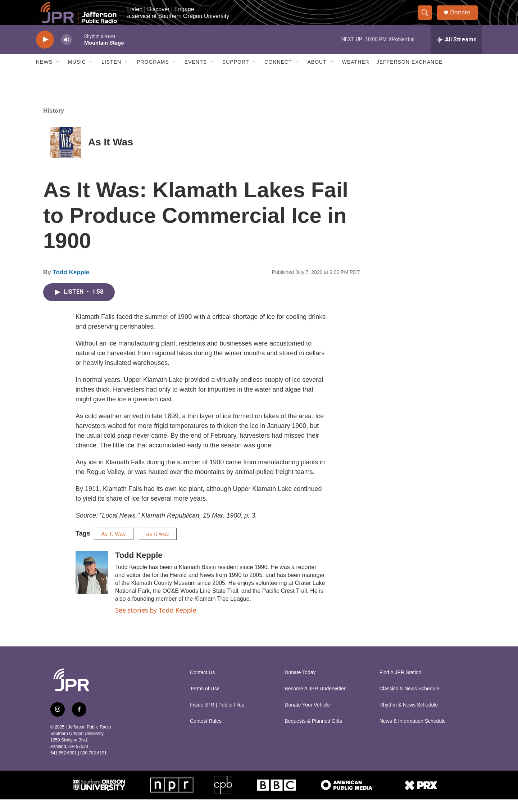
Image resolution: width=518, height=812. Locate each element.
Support (236, 75)
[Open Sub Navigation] (58, 75)
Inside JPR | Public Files (217, 718)
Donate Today (300, 685)
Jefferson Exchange (410, 75)
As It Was (111, 155)
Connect (278, 75)
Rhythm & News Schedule (409, 718)
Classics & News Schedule (410, 701)
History (54, 123)
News (44, 75)
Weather (356, 75)
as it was (158, 546)
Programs (153, 75)
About (317, 75)
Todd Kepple (71, 285)
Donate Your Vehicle (307, 718)
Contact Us (202, 685)
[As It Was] (66, 155)
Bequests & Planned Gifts (313, 734)
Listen (111, 75)
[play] (45, 52)
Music (77, 75)
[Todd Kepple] (92, 585)
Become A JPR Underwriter (315, 701)
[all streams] (456, 52)
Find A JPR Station (401, 685)
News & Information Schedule (413, 734)
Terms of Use (205, 701)
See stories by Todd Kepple (156, 623)
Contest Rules (206, 734)
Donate (464, 19)
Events (196, 75)
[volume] (67, 52)
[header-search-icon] (427, 19)
